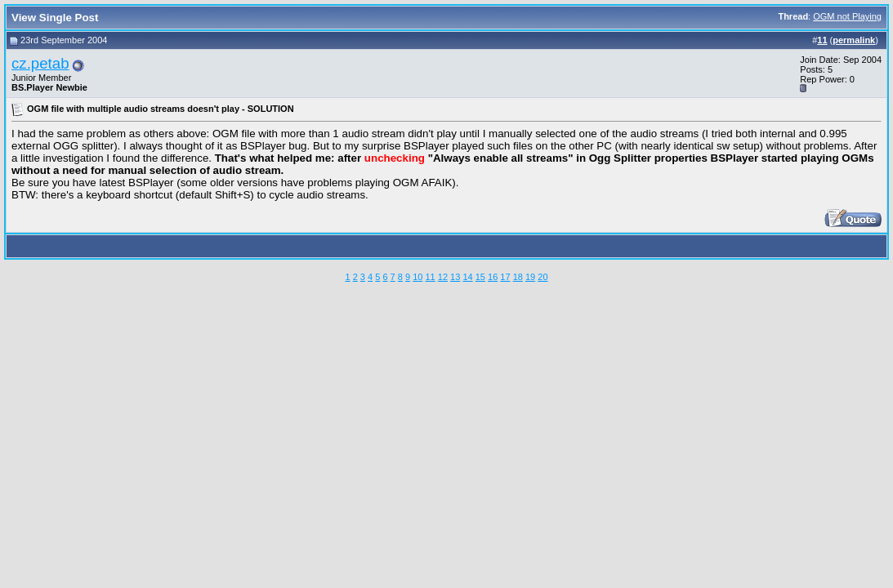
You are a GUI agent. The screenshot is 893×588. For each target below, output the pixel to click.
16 (493, 277)
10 (417, 277)
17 (505, 277)
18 (518, 277)
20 (542, 277)
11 (430, 277)
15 (480, 277)
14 (467, 277)
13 (455, 277)
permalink (854, 40)
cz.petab (40, 63)
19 (530, 277)
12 (443, 277)
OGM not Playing (847, 16)
